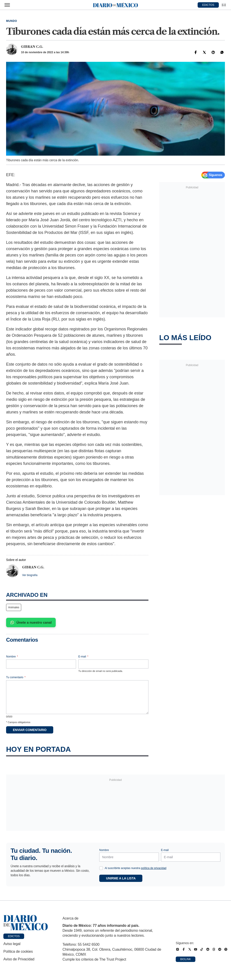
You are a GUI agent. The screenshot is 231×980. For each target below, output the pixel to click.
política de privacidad (154, 868)
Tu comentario (16, 677)
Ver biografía (30, 575)
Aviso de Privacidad (19, 959)
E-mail (83, 657)
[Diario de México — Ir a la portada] (115, 5)
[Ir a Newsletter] (224, 5)
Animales (14, 607)
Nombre (12, 657)
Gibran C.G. (32, 47)
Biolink (186, 959)
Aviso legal (12, 944)
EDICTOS (208, 5)
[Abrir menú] (7, 5)
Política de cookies (18, 951)
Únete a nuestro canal (31, 623)
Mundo (12, 21)
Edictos (14, 936)
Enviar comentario (30, 730)
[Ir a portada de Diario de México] (26, 923)
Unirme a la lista (121, 878)
